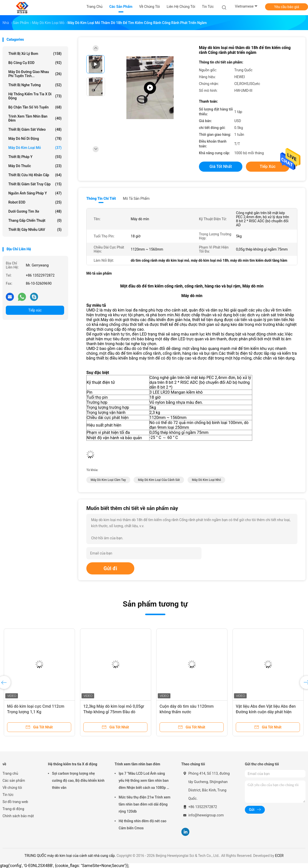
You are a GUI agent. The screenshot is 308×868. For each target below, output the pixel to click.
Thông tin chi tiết (101, 198)
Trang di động (13, 809)
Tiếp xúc (35, 310)
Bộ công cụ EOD (35, 63)
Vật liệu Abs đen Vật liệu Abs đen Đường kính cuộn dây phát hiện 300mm (266, 712)
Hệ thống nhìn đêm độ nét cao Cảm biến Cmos (143, 825)
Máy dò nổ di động (35, 139)
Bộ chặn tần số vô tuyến (35, 107)
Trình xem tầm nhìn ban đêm (35, 118)
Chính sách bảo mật (18, 816)
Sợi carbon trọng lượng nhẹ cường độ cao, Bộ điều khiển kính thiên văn (78, 781)
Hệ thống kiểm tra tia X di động (35, 96)
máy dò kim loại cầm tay (108, 480)
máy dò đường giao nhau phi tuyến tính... (35, 74)
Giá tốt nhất (221, 166)
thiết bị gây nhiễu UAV (35, 230)
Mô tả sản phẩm (136, 198)
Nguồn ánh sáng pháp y (35, 193)
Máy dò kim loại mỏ (35, 148)
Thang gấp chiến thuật (35, 220)
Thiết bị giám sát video (35, 129)
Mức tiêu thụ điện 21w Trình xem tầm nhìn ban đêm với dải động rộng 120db (145, 804)
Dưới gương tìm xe (35, 211)
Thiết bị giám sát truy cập (35, 184)
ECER (279, 856)
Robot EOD (35, 202)
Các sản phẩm (14, 781)
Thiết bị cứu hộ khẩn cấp (35, 175)
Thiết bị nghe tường (35, 85)
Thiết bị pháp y (35, 157)
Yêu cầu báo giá (287, 7)
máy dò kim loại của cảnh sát (159, 480)
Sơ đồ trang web (15, 802)
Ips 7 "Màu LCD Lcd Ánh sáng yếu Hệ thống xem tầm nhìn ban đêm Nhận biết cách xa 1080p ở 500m (144, 781)
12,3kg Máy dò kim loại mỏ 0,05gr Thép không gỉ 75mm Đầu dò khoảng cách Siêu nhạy (114, 712)
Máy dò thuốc (35, 166)
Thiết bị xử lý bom (35, 54)
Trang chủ (10, 773)
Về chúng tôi (12, 788)
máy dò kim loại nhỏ (206, 480)
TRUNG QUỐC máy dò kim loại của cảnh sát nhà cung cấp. (71, 856)
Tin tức (8, 795)
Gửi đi (110, 568)
